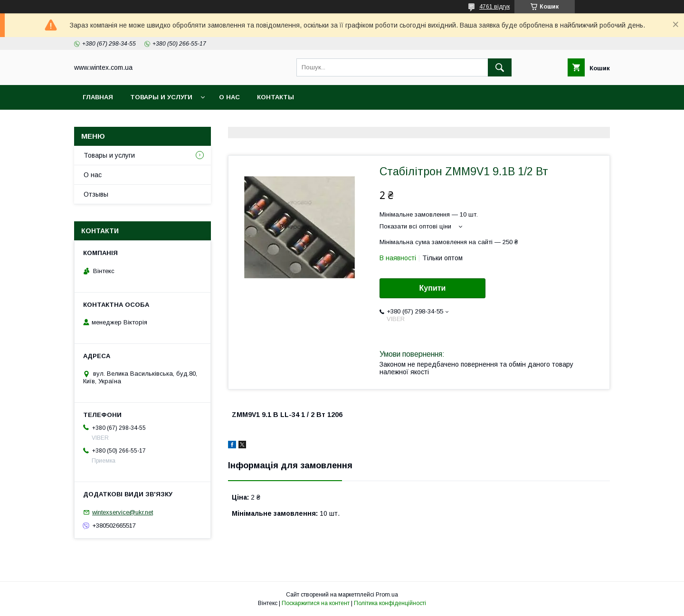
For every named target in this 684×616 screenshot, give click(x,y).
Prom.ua (387, 595)
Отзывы (96, 194)
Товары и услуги (161, 97)
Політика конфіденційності (390, 603)
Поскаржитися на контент (316, 603)
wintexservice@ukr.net (123, 512)
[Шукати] (500, 67)
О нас (229, 97)
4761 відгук (494, 7)
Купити (433, 288)
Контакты (275, 97)
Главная (98, 97)
